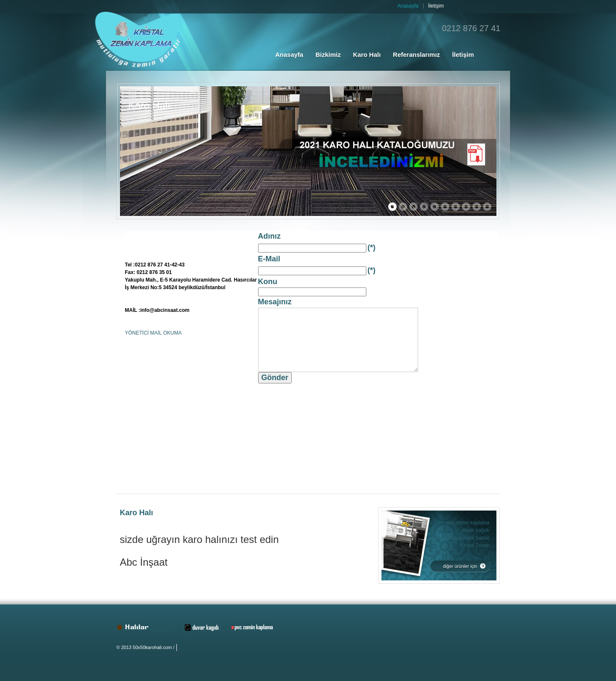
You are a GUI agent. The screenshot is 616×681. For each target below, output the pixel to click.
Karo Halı (367, 55)
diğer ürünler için (460, 566)
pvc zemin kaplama (468, 523)
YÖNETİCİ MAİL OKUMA (153, 333)
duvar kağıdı (475, 530)
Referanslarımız (416, 55)
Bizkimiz (328, 55)
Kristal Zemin (475, 545)
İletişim (463, 55)
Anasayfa (289, 55)
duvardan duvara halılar (463, 538)
